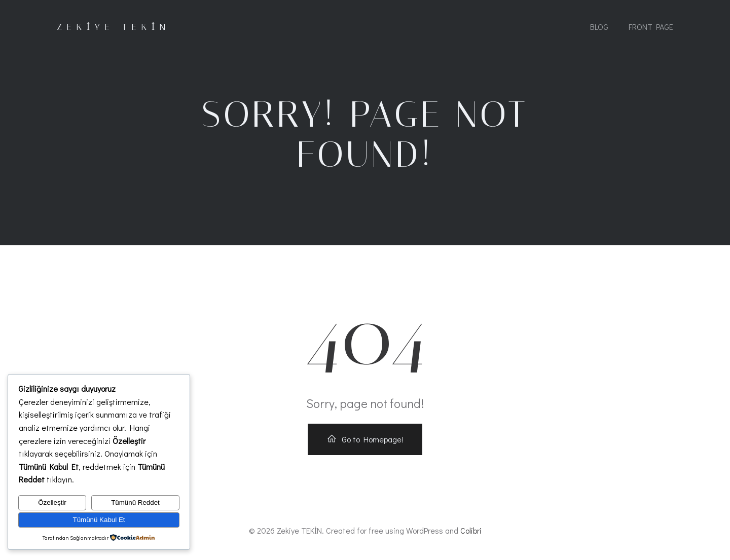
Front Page (651, 27)
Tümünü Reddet (135, 502)
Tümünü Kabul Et (99, 520)
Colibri (471, 530)
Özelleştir (52, 502)
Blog (599, 27)
